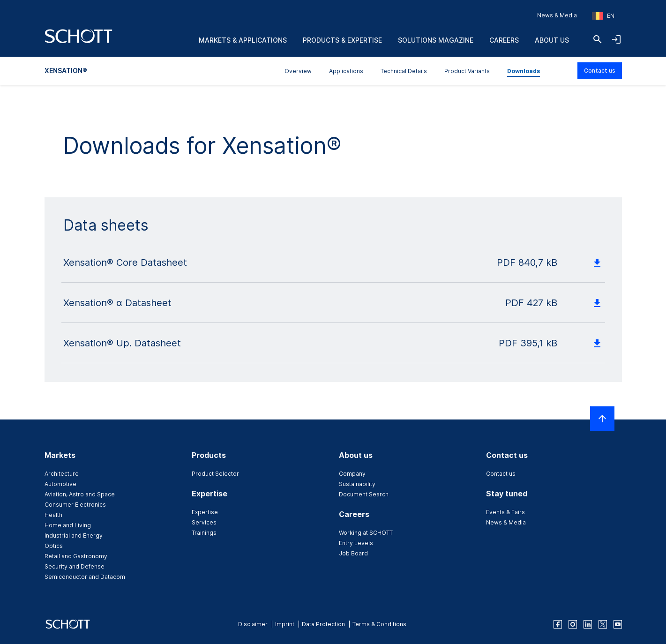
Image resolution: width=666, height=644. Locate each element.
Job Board (353, 553)
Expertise (205, 512)
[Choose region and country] (603, 16)
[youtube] (618, 624)
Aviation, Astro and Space (80, 494)
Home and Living (68, 525)
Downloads (524, 71)
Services (204, 522)
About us (552, 40)
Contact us (600, 71)
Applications (346, 71)
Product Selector (215, 474)
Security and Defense (75, 566)
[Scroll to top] (602, 419)
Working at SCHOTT (366, 533)
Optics (54, 546)
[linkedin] (588, 624)
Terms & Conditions (379, 624)
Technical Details (404, 71)
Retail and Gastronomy (76, 556)
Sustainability (357, 484)
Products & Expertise (342, 40)
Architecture (62, 474)
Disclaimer (253, 624)
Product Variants (467, 71)
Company (352, 474)
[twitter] (603, 624)
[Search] (598, 39)
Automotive (60, 484)
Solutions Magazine (436, 40)
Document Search (364, 494)
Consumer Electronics (75, 505)
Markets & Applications (243, 40)
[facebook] (558, 624)
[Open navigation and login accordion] (616, 39)
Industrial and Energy (74, 535)
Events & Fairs (505, 512)
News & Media (557, 15)
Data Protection (323, 624)
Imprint (285, 624)
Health (53, 515)
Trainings (204, 533)
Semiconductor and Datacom (85, 577)
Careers (504, 40)
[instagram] (573, 624)
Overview (298, 71)
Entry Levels (356, 543)
